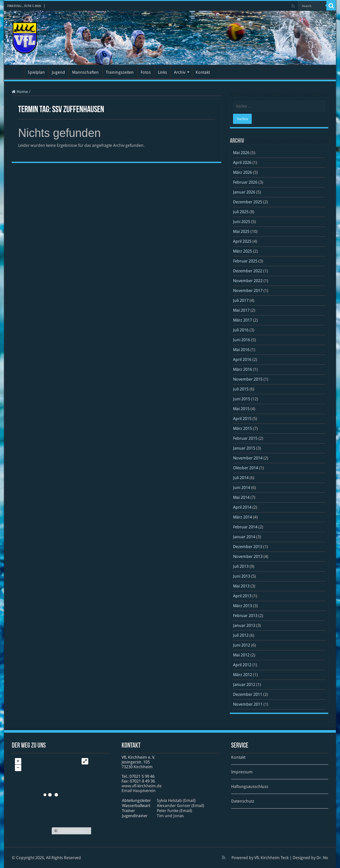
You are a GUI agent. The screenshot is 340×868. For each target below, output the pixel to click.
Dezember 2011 (248, 694)
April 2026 (242, 163)
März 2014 (243, 517)
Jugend (58, 72)
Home (20, 92)
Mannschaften (85, 72)
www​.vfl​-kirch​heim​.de (142, 786)
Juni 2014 (242, 488)
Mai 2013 (241, 586)
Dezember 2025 (248, 202)
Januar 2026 (244, 192)
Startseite (16, 71)
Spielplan (36, 72)
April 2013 (242, 596)
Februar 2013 (245, 616)
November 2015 (248, 379)
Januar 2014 (244, 537)
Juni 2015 (242, 399)
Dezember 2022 (248, 271)
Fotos (146, 72)
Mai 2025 (241, 231)
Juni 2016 (242, 340)
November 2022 (248, 281)
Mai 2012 (241, 655)
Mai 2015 (241, 409)
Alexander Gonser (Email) (180, 806)
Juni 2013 (242, 576)
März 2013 (243, 606)
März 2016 (243, 369)
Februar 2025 (245, 261)
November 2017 (248, 291)
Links (162, 72)
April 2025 (242, 241)
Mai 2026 (241, 153)
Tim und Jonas (170, 816)
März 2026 (243, 172)
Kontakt (203, 72)
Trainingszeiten (120, 72)
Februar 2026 (245, 182)
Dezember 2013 (248, 547)
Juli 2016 (241, 330)
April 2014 (242, 507)
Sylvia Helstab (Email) (176, 800)
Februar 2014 (245, 527)
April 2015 (242, 419)
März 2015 (243, 428)
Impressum (242, 772)
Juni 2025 (242, 222)
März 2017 (243, 320)
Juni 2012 (242, 645)
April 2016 (242, 359)
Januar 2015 (244, 448)
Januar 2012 (244, 685)
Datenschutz (243, 801)
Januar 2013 (244, 625)
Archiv (180, 72)
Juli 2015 (241, 389)
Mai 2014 (241, 497)
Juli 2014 (241, 478)
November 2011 (248, 704)
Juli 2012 (241, 635)
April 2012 (242, 665)
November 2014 (248, 458)
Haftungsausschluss (250, 787)
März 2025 (243, 251)
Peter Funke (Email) (174, 811)
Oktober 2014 (246, 468)
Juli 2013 (241, 566)
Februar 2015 (245, 438)
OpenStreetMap (72, 831)
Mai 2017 (241, 310)
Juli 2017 (241, 300)
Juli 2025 (241, 212)
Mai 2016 (241, 350)
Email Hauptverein (139, 791)
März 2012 (243, 675)
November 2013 (248, 556)
